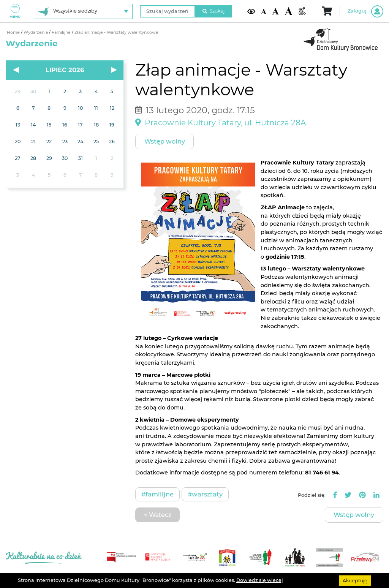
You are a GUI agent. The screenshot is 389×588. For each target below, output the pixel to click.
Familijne (62, 32)
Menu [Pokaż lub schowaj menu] (15, 11)
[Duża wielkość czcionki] (289, 11)
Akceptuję (355, 580)
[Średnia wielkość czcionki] (275, 11)
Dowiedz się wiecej (260, 580)
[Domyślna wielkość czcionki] (264, 11)
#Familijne (157, 494)
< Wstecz (158, 515)
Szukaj (213, 11)
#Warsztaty (205, 494)
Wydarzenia (36, 32)
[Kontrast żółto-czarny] (251, 11)
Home (14, 32)
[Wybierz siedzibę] (83, 11)
